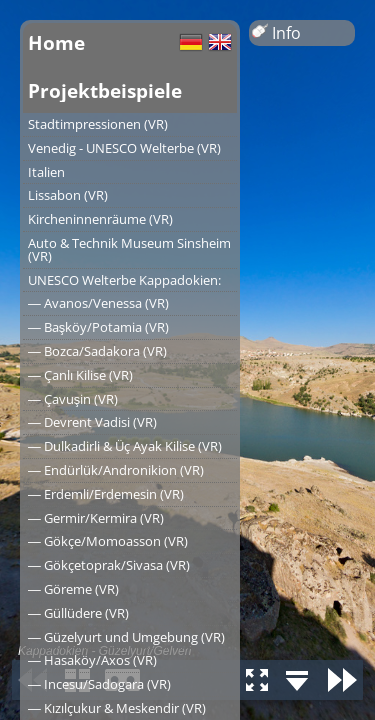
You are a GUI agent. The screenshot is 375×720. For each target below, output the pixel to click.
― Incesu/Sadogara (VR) (99, 684)
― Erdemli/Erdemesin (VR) (106, 494)
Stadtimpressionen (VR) (98, 124)
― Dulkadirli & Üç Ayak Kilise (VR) (125, 446)
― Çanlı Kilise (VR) (80, 375)
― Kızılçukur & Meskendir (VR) (117, 708)
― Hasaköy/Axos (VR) (92, 660)
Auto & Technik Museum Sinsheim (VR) (129, 249)
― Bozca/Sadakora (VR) (97, 351)
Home (56, 42)
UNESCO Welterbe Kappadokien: (124, 280)
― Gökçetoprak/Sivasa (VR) (109, 565)
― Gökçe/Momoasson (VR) (108, 541)
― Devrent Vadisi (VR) (92, 422)
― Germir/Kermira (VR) (96, 518)
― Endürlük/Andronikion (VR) (116, 470)
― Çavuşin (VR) (73, 399)
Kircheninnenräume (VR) (100, 219)
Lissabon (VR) (68, 195)
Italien (46, 172)
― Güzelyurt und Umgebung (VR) (126, 637)
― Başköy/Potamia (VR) (98, 327)
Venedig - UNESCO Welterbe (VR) (124, 148)
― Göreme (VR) (73, 589)
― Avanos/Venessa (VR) (98, 303)
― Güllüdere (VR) (78, 613)
